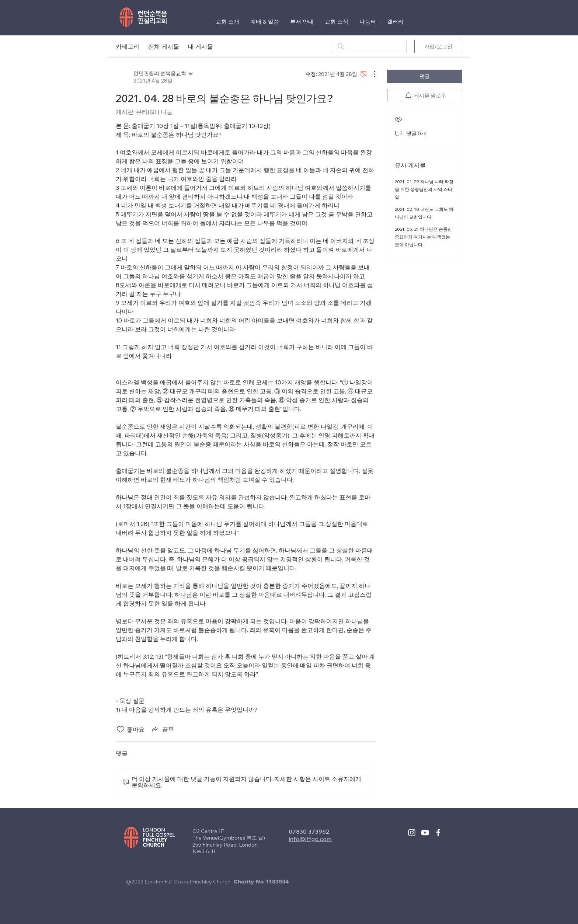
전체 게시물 (164, 46)
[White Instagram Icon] (412, 833)
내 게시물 (201, 46)
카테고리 (128, 46)
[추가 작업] (371, 74)
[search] (369, 46)
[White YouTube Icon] (425, 833)
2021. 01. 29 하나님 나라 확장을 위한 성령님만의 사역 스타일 (424, 189)
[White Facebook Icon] (438, 833)
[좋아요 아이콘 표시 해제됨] (121, 729)
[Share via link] (162, 729)
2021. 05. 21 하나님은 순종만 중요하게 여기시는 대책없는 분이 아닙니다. (423, 237)
